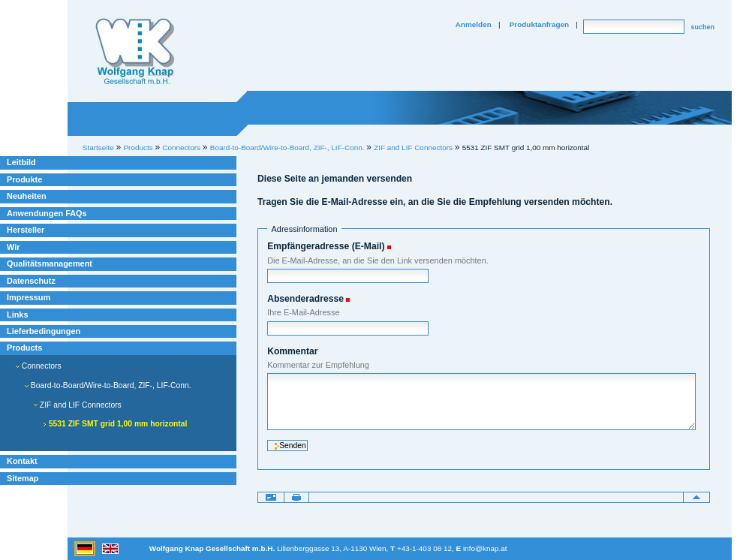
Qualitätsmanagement (50, 263)
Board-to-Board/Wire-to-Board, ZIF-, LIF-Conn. (287, 148)
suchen (702, 27)
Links (18, 315)
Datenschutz (31, 281)
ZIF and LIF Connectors (413, 148)
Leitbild (21, 162)
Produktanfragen (539, 24)
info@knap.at (485, 548)
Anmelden (474, 24)
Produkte (24, 179)
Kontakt (22, 461)
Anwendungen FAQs (47, 213)
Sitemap (23, 478)
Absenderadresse (305, 299)
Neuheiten (27, 196)
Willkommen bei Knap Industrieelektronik (135, 52)
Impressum (29, 297)
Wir (13, 247)
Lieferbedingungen (44, 331)
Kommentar (292, 351)
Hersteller (26, 230)
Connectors (39, 366)
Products (24, 348)
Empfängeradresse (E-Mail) (326, 246)
